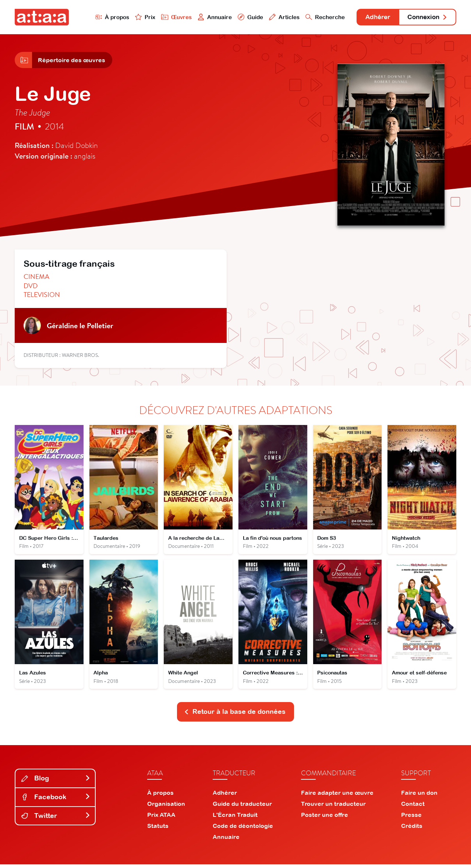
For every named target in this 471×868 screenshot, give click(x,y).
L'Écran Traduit (235, 818)
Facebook (56, 801)
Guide (242, 17)
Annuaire (207, 17)
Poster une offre (325, 818)
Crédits (412, 829)
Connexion (426, 17)
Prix (137, 17)
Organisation (166, 807)
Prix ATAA (161, 818)
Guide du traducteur (242, 807)
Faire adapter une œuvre (337, 796)
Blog (56, 782)
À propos (104, 17)
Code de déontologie (243, 829)
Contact (413, 807)
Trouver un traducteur (333, 807)
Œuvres (168, 17)
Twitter (56, 820)
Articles (277, 17)
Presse (411, 818)
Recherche (318, 17)
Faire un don (419, 796)
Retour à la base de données (235, 715)
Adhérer (373, 17)
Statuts (158, 829)
